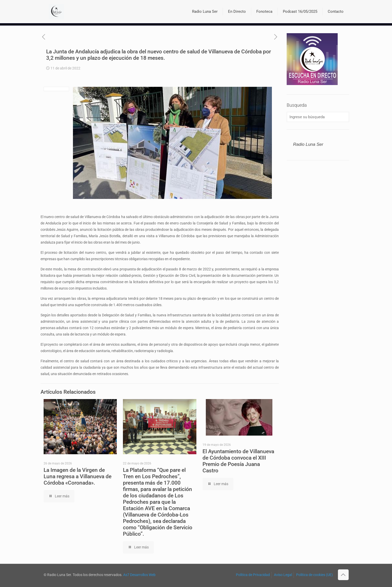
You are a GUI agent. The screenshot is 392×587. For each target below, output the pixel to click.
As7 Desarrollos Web (139, 575)
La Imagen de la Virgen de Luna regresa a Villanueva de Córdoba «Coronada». (78, 476)
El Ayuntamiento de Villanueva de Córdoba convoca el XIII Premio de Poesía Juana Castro (238, 461)
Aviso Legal (283, 575)
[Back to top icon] (343, 575)
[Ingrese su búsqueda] (318, 117)
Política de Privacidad (253, 575)
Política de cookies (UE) (314, 575)
